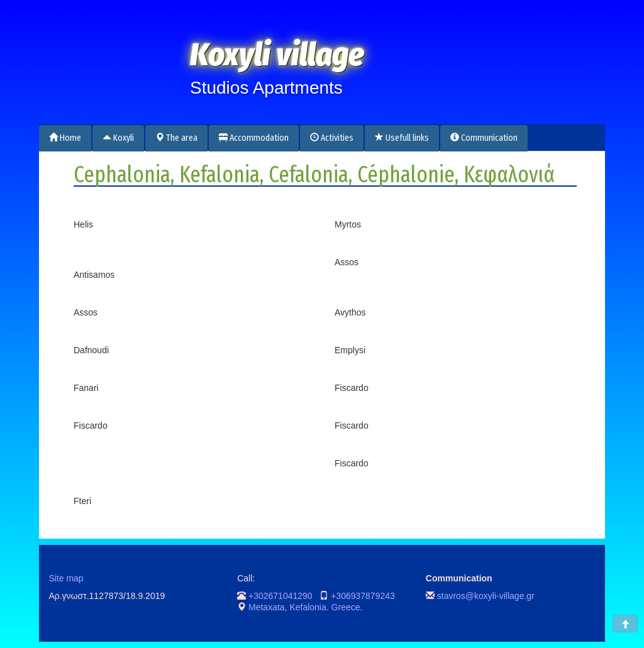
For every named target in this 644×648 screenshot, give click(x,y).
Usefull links (402, 138)
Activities (332, 138)
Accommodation (254, 138)
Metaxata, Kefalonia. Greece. (305, 607)
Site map (66, 578)
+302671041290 (280, 596)
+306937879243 (363, 596)
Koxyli (118, 138)
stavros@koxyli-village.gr (486, 596)
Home (65, 138)
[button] (625, 623)
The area (176, 138)
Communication (484, 138)
